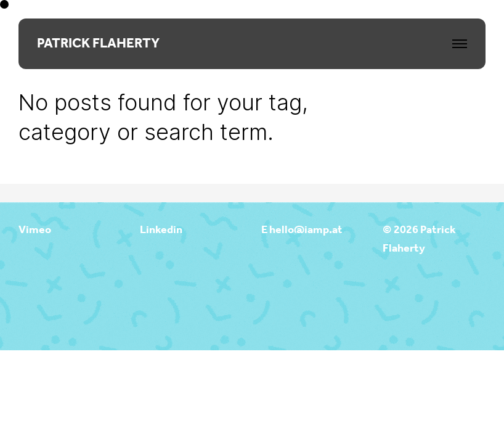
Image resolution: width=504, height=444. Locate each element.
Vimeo (35, 230)
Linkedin (161, 230)
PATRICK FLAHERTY (98, 44)
